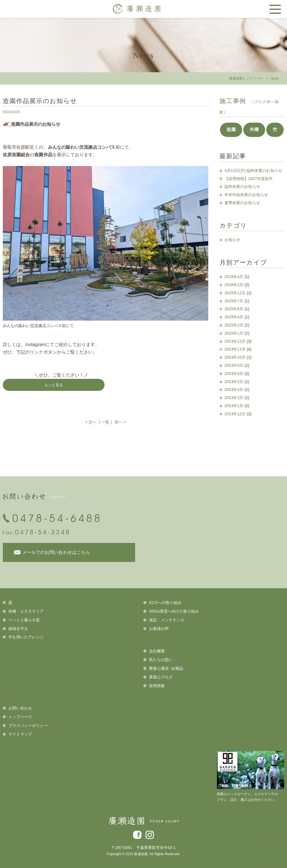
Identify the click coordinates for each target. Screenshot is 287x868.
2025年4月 (234, 317)
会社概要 (157, 651)
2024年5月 (234, 382)
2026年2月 (234, 285)
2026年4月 (234, 277)
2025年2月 (234, 325)
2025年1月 (234, 333)
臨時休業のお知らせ (242, 186)
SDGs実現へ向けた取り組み (174, 611)
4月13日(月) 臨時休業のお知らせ (253, 171)
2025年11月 (235, 293)
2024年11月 (235, 349)
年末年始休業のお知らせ (246, 195)
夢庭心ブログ (161, 677)
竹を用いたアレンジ (26, 637)
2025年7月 (234, 301)
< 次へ (91, 422)
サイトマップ (20, 734)
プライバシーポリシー (28, 725)
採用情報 (157, 686)
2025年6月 (234, 309)
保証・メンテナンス (167, 620)
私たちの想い (161, 660)
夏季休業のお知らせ (242, 203)
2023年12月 (235, 414)
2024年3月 (234, 398)
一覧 (105, 422)
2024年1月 (234, 406)
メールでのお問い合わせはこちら (56, 552)
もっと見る (54, 385)
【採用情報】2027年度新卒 (249, 179)
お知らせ (232, 240)
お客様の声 (159, 629)
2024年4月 (234, 389)
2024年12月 (235, 341)
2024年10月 (235, 357)
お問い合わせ (20, 708)
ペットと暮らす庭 (24, 620)
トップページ (20, 717)
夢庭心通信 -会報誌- (167, 668)
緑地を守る (18, 629)
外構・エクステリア (26, 611)
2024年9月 (234, 365)
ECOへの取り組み (165, 603)
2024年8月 (234, 374)
